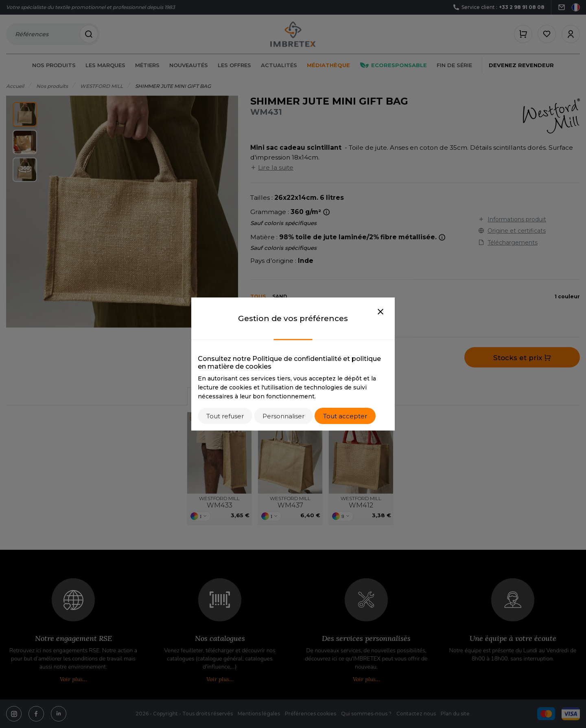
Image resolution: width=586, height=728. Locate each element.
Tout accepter (345, 416)
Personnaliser (283, 416)
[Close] (380, 312)
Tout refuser (225, 416)
